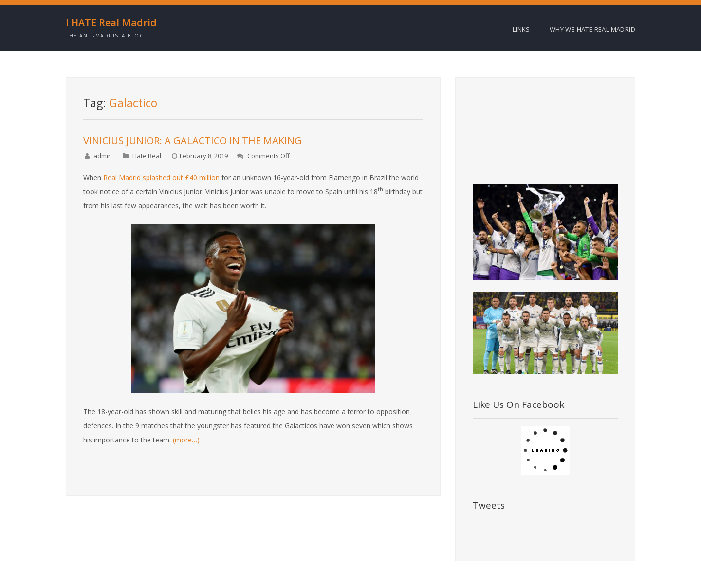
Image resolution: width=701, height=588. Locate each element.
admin (103, 156)
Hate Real (147, 156)
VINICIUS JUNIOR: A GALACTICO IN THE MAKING (193, 140)
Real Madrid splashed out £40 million (161, 177)
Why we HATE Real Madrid (592, 29)
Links (521, 29)
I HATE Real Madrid (111, 23)
